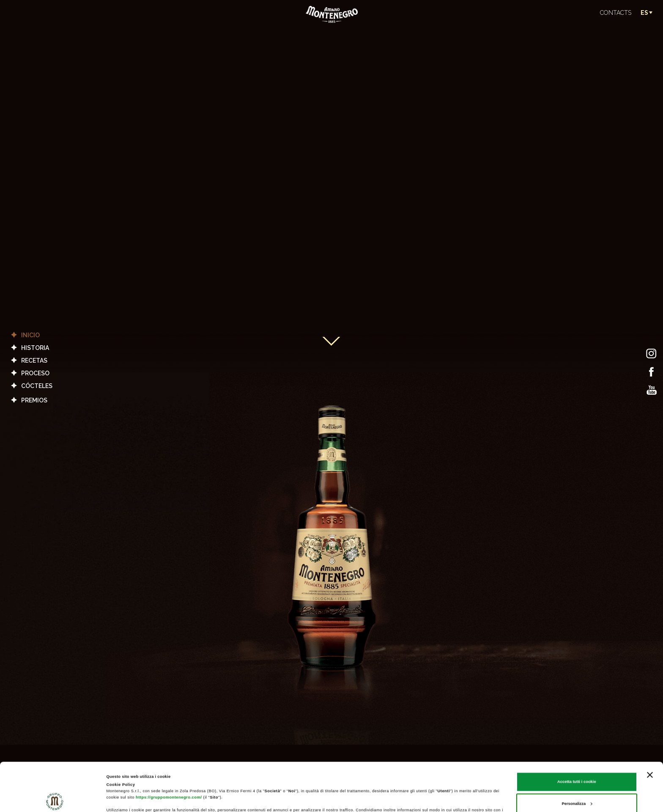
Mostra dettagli (121, 798)
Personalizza (577, 758)
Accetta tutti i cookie (577, 736)
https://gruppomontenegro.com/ (169, 752)
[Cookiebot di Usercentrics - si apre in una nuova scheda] (55, 798)
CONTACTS (616, 13)
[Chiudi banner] (650, 729)
